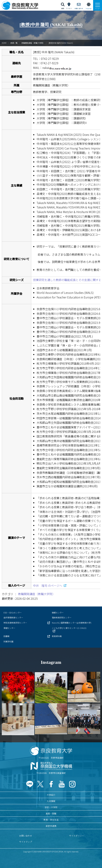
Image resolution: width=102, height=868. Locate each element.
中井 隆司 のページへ (48, 586)
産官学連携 (51, 826)
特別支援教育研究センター (15, 623)
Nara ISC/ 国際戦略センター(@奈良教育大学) (72, 623)
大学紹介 (51, 795)
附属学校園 (8, 641)
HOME (4, 43)
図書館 (6, 636)
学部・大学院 (51, 807)
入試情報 (51, 801)
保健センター (9, 628)
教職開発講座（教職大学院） (33, 43)
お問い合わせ (26, 836)
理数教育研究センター (62, 617)
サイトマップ (26, 842)
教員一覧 (14, 43)
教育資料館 (57, 636)
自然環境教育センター (13, 617)
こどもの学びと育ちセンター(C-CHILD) (69, 628)
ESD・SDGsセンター (13, 613)
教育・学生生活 (51, 820)
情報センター (58, 613)
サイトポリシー (77, 836)
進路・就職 (51, 813)
